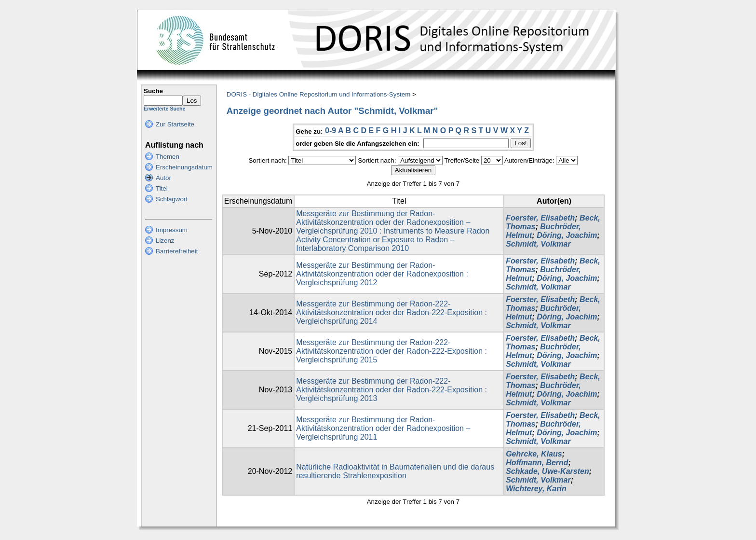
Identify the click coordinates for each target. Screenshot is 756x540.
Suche (153, 91)
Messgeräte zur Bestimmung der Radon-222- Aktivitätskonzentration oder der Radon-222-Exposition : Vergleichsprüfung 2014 (391, 312)
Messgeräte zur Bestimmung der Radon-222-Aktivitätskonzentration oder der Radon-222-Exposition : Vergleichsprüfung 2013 (391, 390)
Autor (163, 178)
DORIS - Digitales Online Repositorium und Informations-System (318, 94)
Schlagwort (172, 199)
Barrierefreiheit (177, 251)
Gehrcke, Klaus (534, 454)
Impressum (172, 230)
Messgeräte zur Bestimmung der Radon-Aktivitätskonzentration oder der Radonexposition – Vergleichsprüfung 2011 (383, 428)
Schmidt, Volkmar (538, 244)
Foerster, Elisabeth (540, 218)
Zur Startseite (175, 124)
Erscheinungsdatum (184, 167)
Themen (168, 157)
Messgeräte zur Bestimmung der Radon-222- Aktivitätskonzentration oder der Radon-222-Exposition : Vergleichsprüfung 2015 (391, 351)
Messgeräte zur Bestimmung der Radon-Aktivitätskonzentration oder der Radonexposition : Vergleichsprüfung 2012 (382, 274)
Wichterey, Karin (536, 489)
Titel (162, 188)
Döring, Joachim (567, 235)
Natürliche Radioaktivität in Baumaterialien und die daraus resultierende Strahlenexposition (395, 471)
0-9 (331, 131)
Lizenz (165, 241)
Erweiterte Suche (164, 109)
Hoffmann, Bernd (537, 463)
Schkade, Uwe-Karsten (547, 471)
